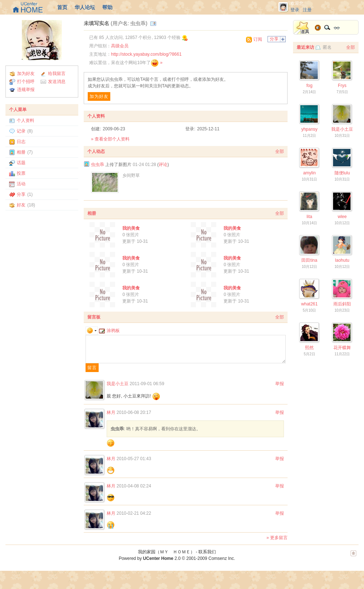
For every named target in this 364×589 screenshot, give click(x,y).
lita (309, 217)
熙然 (309, 348)
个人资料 (25, 120)
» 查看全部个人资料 (110, 139)
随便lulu (342, 173)
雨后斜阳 (342, 304)
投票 (21, 173)
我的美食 (131, 228)
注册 (307, 10)
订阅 (258, 39)
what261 (309, 304)
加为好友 (26, 74)
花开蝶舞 (342, 348)
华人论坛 (85, 7)
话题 (21, 163)
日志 (21, 142)
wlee (342, 217)
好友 (21, 205)
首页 (62, 7)
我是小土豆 (118, 384)
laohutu (342, 260)
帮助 (107, 7)
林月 (111, 412)
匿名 (327, 47)
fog (310, 86)
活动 (21, 184)
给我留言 (57, 74)
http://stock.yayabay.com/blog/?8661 (146, 54)
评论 (163, 165)
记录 (21, 131)
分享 (21, 194)
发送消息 (57, 82)
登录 (295, 10)
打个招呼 (26, 82)
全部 (280, 151)
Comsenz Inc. (221, 558)
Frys (342, 86)
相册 (21, 152)
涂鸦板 (109, 331)
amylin (310, 173)
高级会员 (120, 46)
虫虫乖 (98, 165)
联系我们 (207, 552)
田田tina (309, 260)
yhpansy (310, 129)
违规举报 (26, 90)
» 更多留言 (277, 538)
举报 (280, 384)
